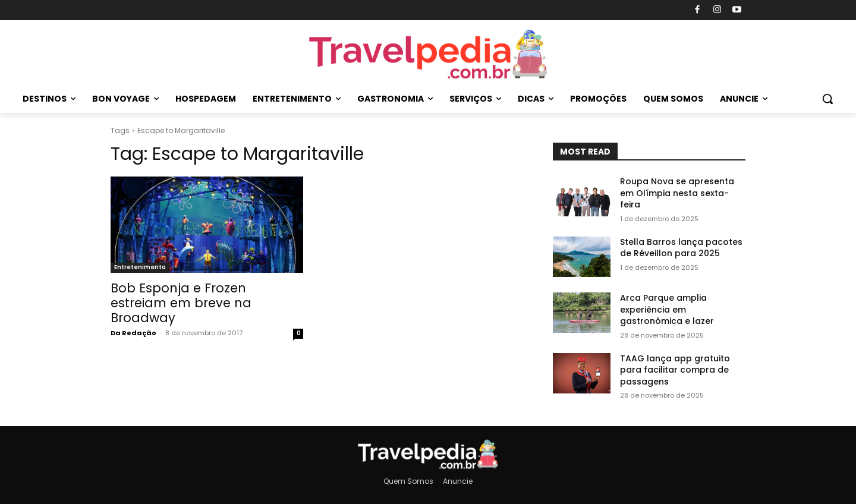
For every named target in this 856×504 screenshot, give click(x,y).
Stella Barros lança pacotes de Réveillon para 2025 (681, 248)
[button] (827, 99)
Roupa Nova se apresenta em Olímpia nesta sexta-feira (677, 193)
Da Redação (133, 333)
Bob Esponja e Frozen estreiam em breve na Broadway (181, 303)
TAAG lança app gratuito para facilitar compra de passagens (675, 370)
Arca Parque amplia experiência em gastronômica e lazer (667, 309)
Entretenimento (140, 267)
